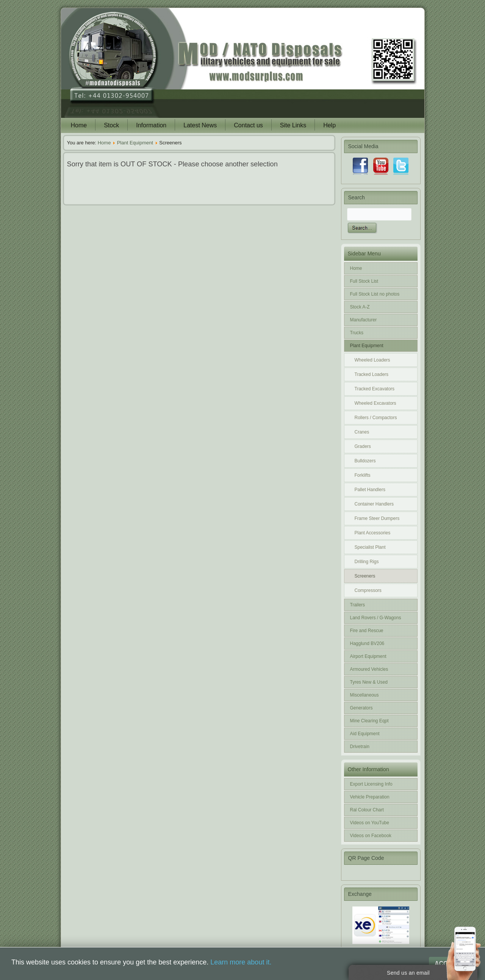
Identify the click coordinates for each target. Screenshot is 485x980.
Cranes (362, 432)
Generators (361, 708)
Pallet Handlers (370, 490)
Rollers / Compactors (376, 418)
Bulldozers (365, 461)
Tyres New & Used (369, 682)
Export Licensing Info (371, 784)
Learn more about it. (241, 962)
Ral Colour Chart (367, 810)
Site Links (293, 125)
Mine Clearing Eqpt (369, 721)
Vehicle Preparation (370, 797)
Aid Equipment (365, 734)
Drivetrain (360, 747)
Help (329, 125)
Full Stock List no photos (375, 294)
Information (151, 125)
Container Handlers (374, 504)
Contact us (248, 125)
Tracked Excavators (375, 389)
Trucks (357, 333)
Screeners (365, 576)
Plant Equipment (135, 143)
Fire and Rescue (367, 631)
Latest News (200, 125)
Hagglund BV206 (367, 643)
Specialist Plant (370, 547)
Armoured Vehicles (369, 669)
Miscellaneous (365, 695)
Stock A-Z (360, 307)
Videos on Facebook (371, 836)
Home (79, 125)
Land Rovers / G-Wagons (376, 618)
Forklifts (363, 475)
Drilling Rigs (367, 562)
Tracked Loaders (372, 374)
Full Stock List (364, 281)
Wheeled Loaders (372, 360)
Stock (111, 125)
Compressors (368, 590)
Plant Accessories (373, 533)
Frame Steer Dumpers (377, 518)
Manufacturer (364, 320)
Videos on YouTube (370, 823)
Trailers (358, 605)
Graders (363, 446)
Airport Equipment (368, 656)
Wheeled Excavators (375, 403)
